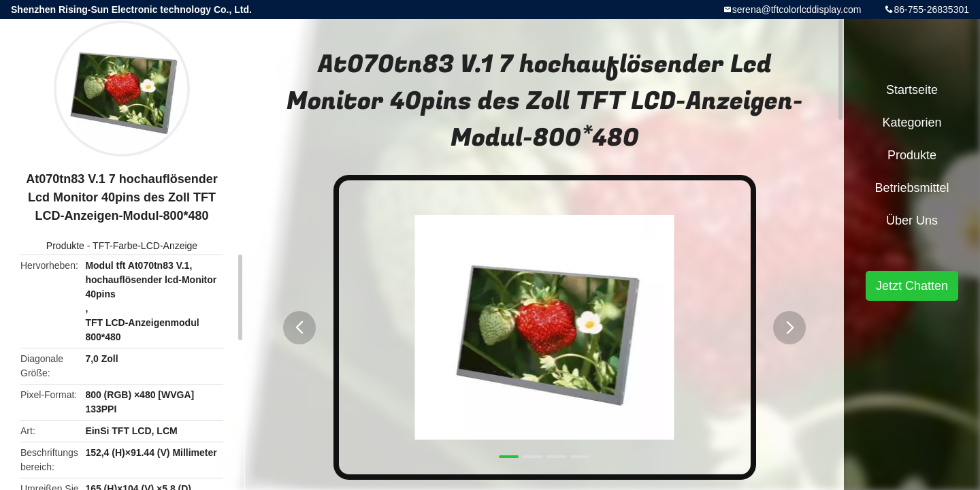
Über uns (912, 220)
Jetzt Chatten (912, 286)
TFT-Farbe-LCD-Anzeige (145, 246)
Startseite (912, 90)
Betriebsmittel (912, 188)
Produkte (65, 246)
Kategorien (912, 122)
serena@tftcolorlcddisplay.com (797, 10)
